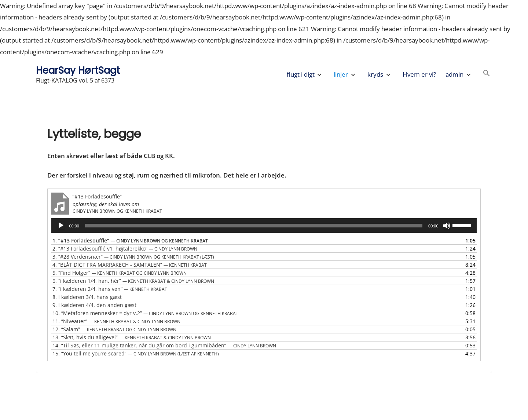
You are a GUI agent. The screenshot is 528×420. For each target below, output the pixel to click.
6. (133, 281)
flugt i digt (301, 74)
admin (454, 74)
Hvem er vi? (419, 74)
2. (125, 249)
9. (94, 305)
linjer (341, 74)
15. (136, 353)
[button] (487, 74)
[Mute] (447, 226)
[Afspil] (61, 226)
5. (120, 273)
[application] (264, 226)
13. (132, 337)
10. (145, 313)
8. (87, 297)
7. (110, 289)
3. (133, 257)
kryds (375, 74)
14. (164, 345)
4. (130, 265)
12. (114, 329)
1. (130, 240)
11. (116, 321)
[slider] (254, 226)
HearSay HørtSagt (78, 70)
